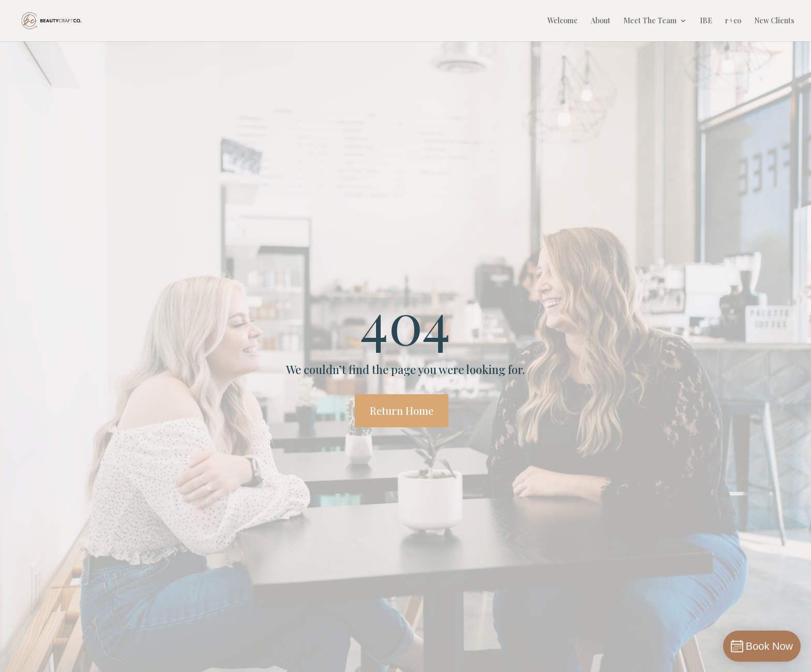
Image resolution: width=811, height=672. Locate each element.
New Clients (774, 21)
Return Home (402, 410)
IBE (706, 21)
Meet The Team (650, 21)
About (600, 21)
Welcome (562, 21)
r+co (733, 21)
